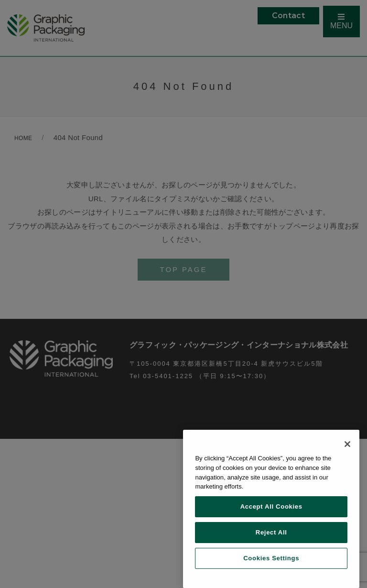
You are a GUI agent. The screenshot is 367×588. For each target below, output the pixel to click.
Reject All (271, 532)
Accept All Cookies (271, 506)
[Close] (347, 444)
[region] (271, 509)
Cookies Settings (271, 558)
